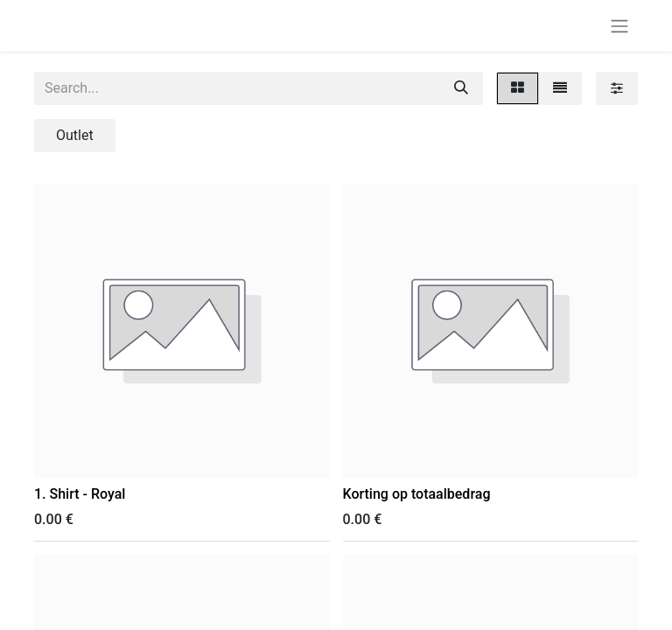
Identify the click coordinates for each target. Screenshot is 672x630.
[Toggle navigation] (619, 26)
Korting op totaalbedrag (417, 494)
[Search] (461, 88)
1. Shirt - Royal (80, 494)
